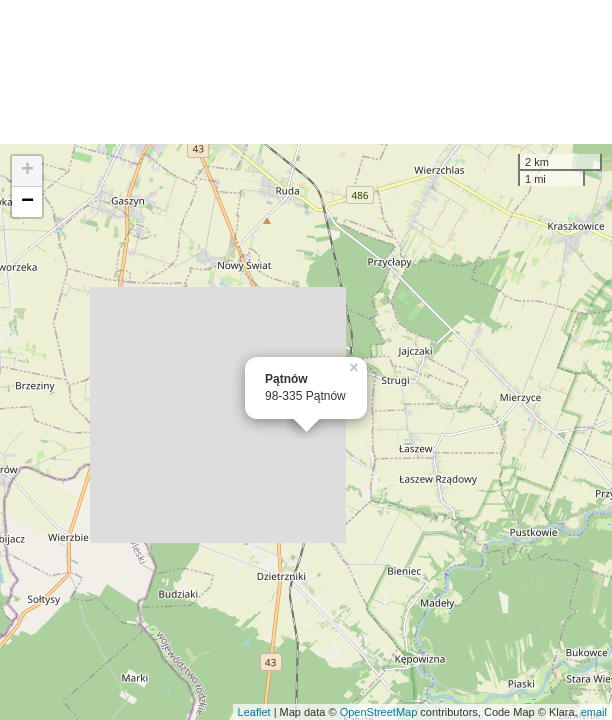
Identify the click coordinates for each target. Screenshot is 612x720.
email (594, 712)
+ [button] (27, 171)
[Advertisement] (306, 72)
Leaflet (254, 712)
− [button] (27, 202)
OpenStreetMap (379, 712)
